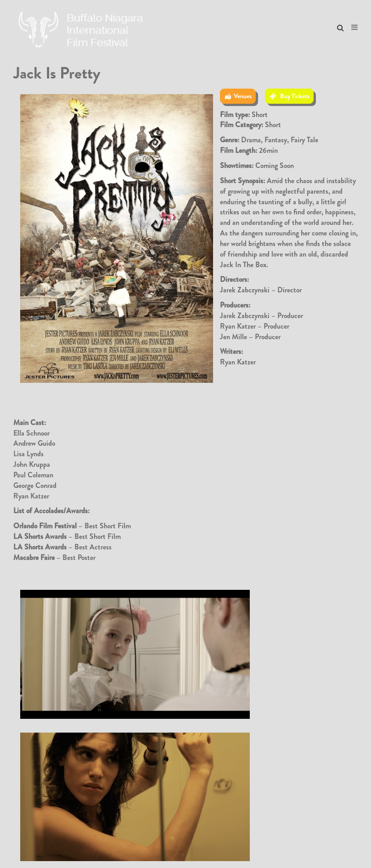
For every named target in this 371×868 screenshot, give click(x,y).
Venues (243, 96)
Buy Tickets (295, 96)
